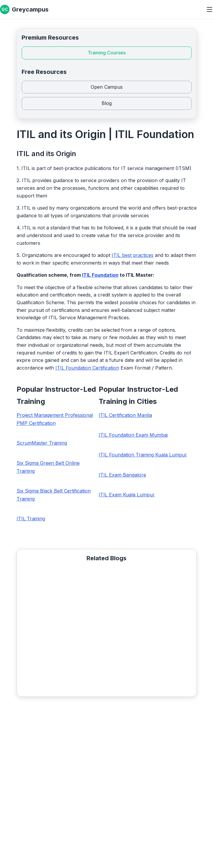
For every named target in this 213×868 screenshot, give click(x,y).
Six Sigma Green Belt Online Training (48, 467)
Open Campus (107, 87)
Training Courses (107, 53)
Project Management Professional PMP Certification (55, 419)
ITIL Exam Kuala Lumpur (127, 495)
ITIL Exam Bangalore (122, 475)
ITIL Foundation (100, 275)
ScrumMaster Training (42, 443)
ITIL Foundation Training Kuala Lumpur (143, 455)
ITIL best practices (133, 255)
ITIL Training (31, 519)
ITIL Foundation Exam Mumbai (133, 435)
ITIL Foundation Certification (87, 368)
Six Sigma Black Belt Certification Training (54, 495)
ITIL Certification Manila (125, 415)
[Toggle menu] (209, 9)
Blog (107, 103)
